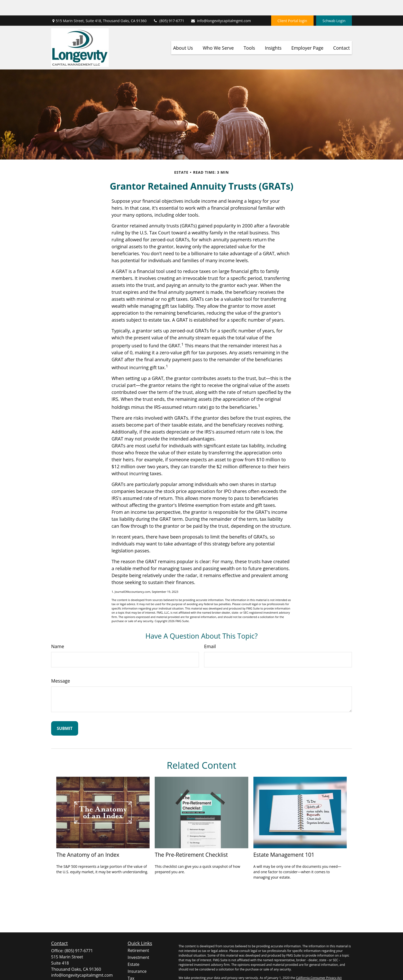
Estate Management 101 (284, 839)
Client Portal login (292, 5)
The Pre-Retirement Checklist (191, 839)
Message (61, 665)
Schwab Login (334, 5)
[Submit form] (65, 713)
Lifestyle (136, 977)
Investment (139, 942)
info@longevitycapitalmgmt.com (221, 5)
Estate (134, 949)
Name (58, 631)
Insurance (137, 956)
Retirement (138, 935)
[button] (183, 32)
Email (210, 631)
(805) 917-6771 (168, 5)
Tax (131, 963)
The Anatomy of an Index (88, 839)
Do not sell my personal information (318, 967)
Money (134, 970)
